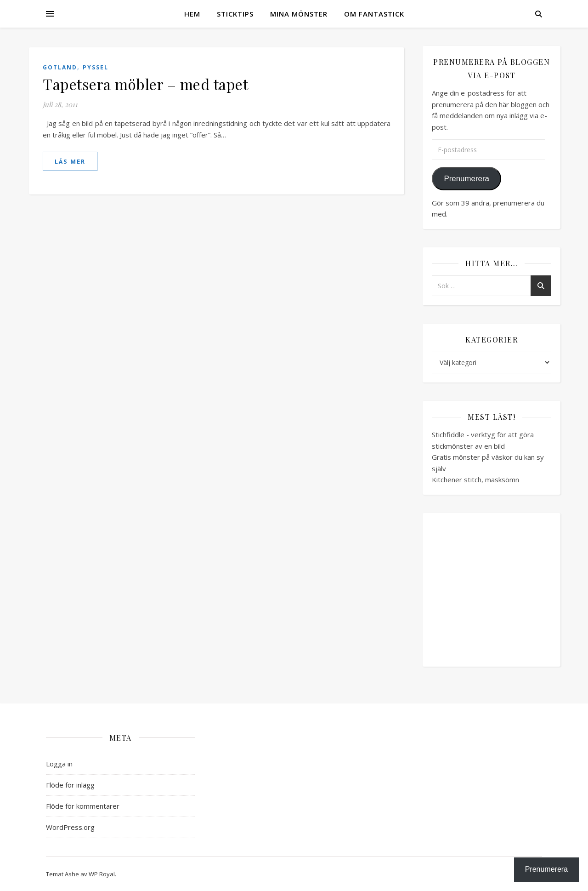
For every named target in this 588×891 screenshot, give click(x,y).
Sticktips (235, 14)
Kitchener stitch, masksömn (475, 480)
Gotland (60, 67)
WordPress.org (70, 827)
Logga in (59, 764)
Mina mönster (299, 14)
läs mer (70, 161)
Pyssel (96, 67)
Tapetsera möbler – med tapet (145, 84)
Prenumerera (466, 179)
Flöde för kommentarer (83, 806)
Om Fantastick (374, 14)
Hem (192, 14)
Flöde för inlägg (70, 785)
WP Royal (102, 874)
